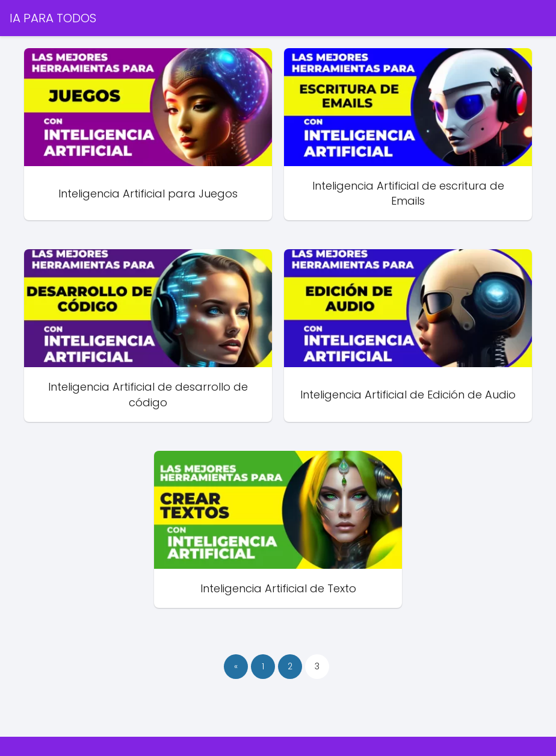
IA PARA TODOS (53, 18)
